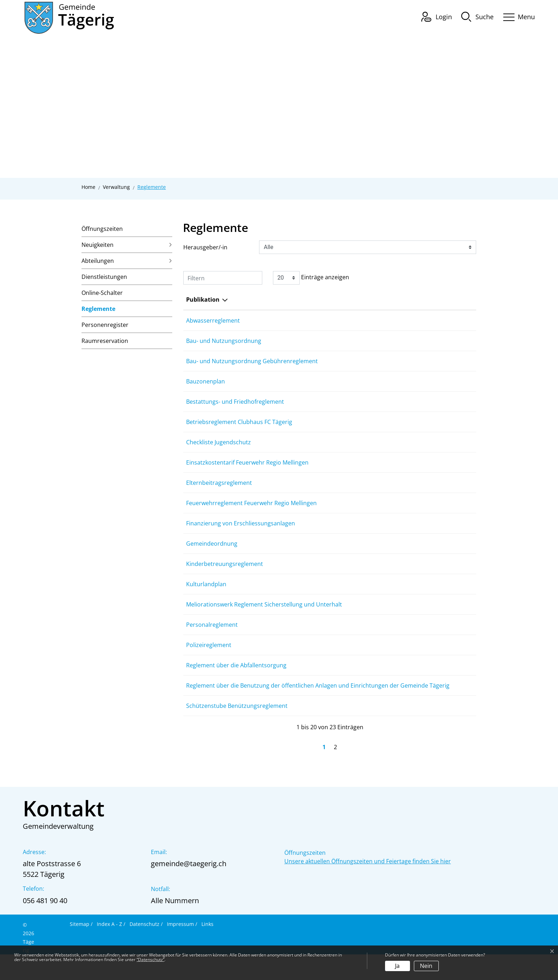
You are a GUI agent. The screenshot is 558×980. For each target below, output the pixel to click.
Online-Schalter (102, 293)
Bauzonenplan (206, 381)
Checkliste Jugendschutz (219, 442)
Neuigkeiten (98, 245)
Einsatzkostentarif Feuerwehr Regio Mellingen (247, 462)
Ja (397, 966)
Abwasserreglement (213, 321)
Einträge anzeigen (311, 278)
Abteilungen (98, 261)
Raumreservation (105, 341)
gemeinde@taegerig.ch (189, 889)
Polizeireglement (209, 662)
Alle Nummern (175, 926)
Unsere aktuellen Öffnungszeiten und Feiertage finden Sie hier (368, 887)
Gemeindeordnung (212, 561)
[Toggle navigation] (517, 16)
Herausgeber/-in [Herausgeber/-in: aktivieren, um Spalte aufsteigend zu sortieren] (381, 300)
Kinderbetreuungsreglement (225, 581)
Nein (426, 966)
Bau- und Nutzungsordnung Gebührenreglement (252, 361)
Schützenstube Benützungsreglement (237, 731)
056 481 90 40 (45, 926)
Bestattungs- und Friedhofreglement (235, 402)
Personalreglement (212, 642)
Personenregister (105, 325)
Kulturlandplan (206, 601)
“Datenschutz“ (151, 960)
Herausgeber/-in (205, 247)
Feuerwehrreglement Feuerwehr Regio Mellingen (251, 512)
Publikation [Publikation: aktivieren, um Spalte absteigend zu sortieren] (203, 300)
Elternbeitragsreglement (219, 491)
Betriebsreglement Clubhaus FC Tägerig (239, 422)
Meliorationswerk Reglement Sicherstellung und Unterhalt (264, 621)
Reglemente (98, 311)
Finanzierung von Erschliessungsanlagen (241, 540)
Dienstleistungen (104, 277)
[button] (477, 16)
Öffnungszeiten (102, 229)
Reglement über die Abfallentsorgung (236, 682)
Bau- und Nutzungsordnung (224, 341)
